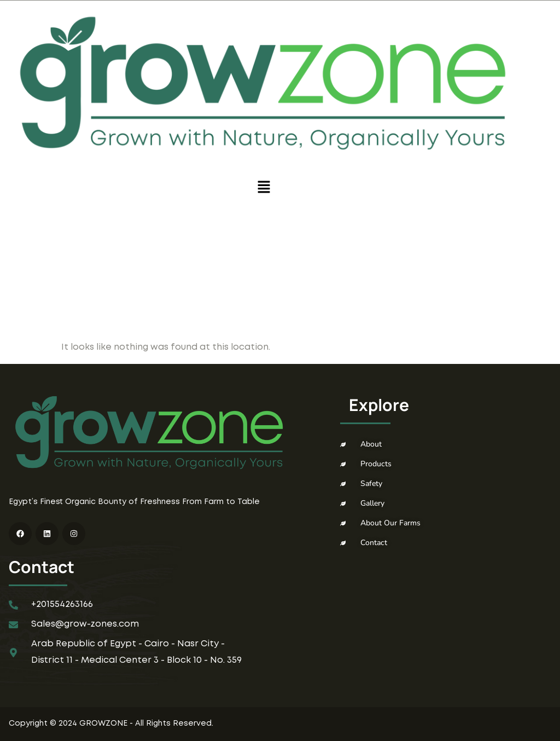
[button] (264, 188)
